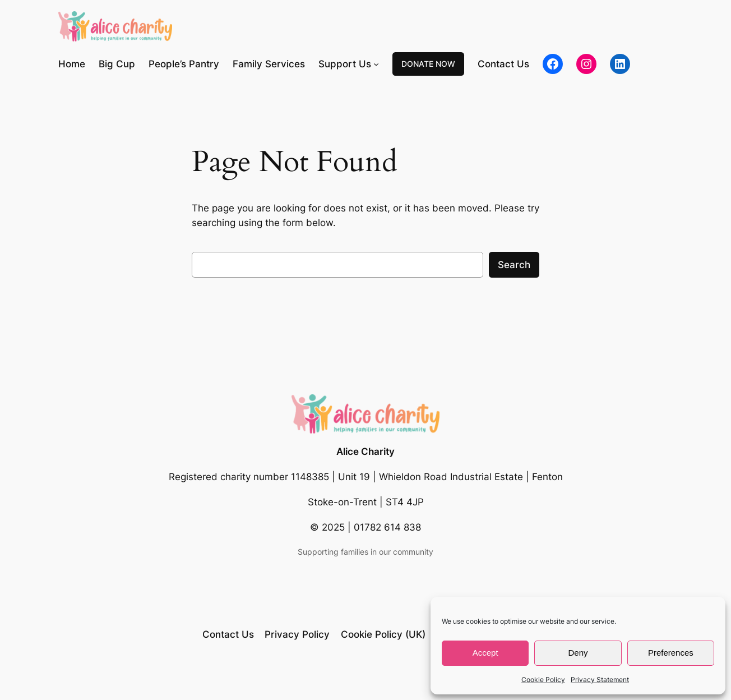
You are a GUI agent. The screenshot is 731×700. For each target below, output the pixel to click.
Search (514, 265)
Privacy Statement (600, 680)
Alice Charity (365, 452)
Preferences (671, 653)
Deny (578, 653)
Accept (485, 653)
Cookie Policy (543, 680)
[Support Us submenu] (376, 64)
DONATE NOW (428, 64)
